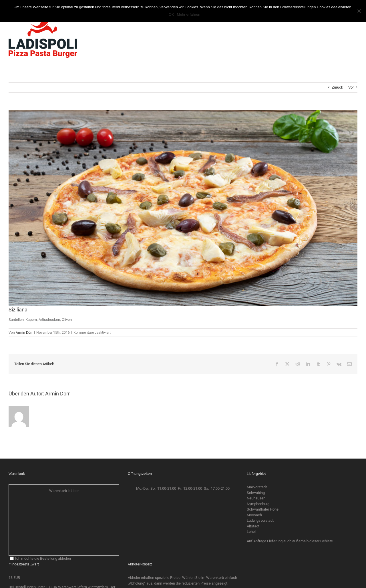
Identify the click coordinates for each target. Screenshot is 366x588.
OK (171, 14)
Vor (351, 87)
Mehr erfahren (189, 14)
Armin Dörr (24, 333)
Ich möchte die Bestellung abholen (40, 558)
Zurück (337, 87)
